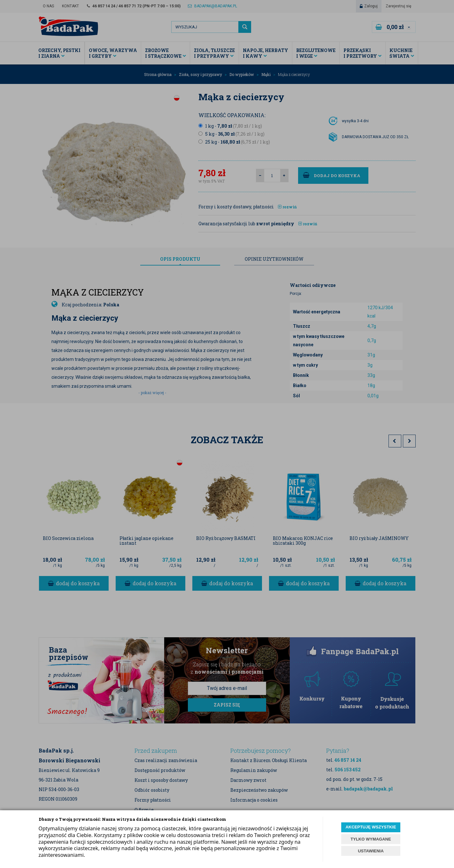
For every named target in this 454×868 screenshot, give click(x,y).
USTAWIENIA (371, 851)
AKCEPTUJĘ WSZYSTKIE (371, 827)
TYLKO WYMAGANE (371, 839)
